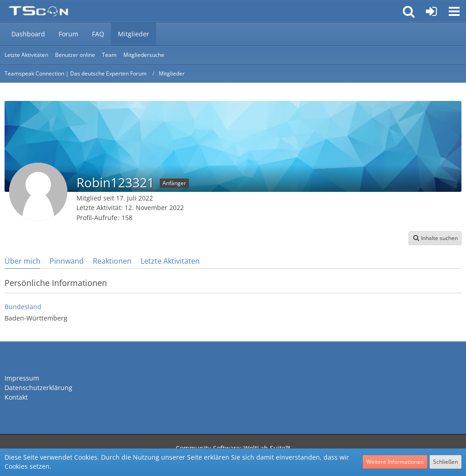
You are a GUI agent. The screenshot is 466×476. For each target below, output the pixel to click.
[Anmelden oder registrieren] (431, 11)
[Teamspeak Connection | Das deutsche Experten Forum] (38, 11)
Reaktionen (112, 261)
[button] (454, 11)
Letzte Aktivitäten (170, 261)
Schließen (446, 462)
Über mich (23, 261)
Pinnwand (67, 261)
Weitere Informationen (395, 462)
